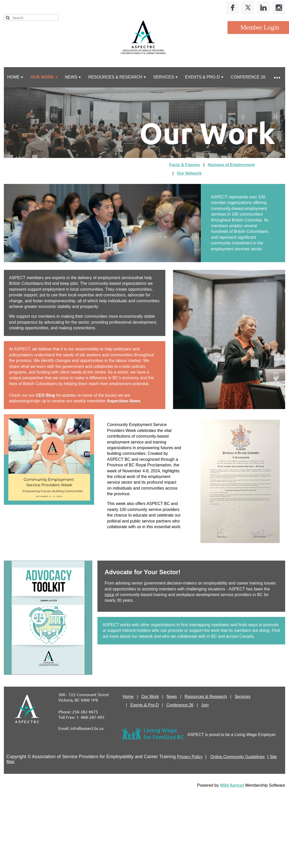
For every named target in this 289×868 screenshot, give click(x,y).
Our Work (150, 697)
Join (205, 705)
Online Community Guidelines (238, 757)
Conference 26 (180, 705)
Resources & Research (206, 697)
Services (242, 697)
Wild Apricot (232, 785)
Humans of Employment (231, 165)
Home (128, 697)
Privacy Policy (190, 757)
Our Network (189, 173)
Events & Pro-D (144, 705)
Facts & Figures (185, 165)
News (172, 697)
